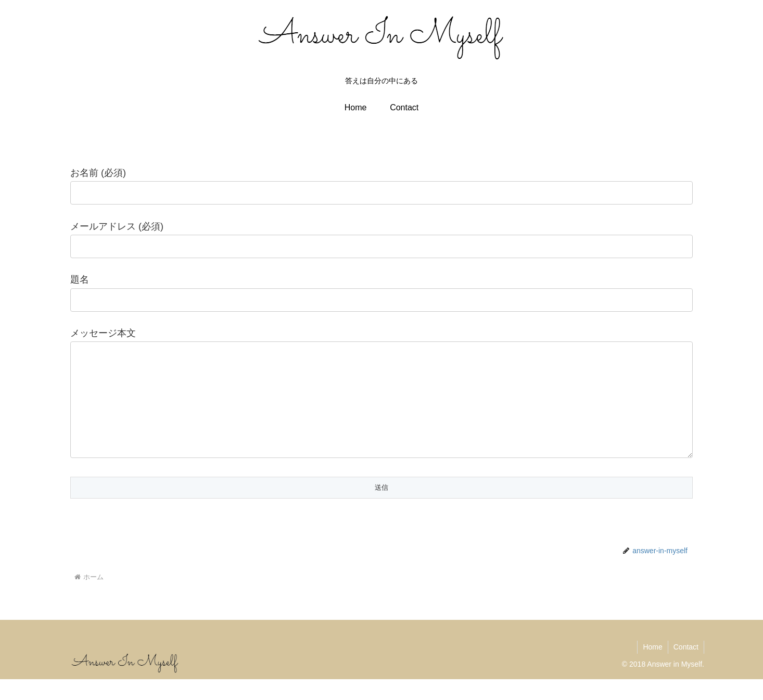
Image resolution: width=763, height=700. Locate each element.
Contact (686, 668)
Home (652, 668)
